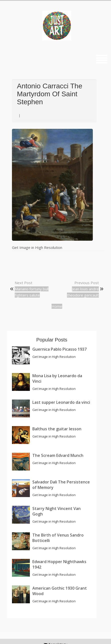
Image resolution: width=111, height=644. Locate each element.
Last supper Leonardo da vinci (61, 402)
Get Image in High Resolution (37, 247)
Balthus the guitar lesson (57, 429)
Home (57, 306)
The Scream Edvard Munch (58, 455)
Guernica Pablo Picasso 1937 (59, 349)
